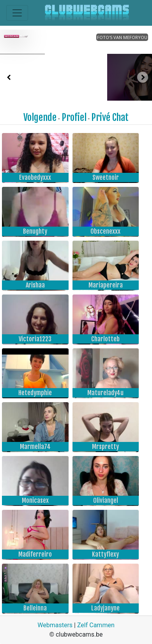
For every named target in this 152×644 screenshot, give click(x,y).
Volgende (40, 117)
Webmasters (55, 625)
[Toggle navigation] (17, 13)
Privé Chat (110, 117)
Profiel (74, 117)
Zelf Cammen (96, 625)
